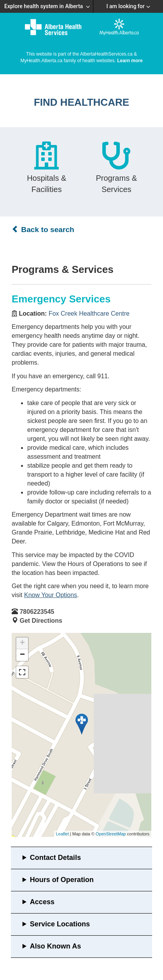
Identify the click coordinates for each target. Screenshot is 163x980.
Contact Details (55, 858)
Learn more (130, 61)
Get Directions (41, 621)
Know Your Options (51, 595)
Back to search (43, 229)
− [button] (22, 655)
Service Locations (60, 924)
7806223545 (37, 612)
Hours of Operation (62, 880)
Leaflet (62, 834)
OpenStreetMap (111, 834)
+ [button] (22, 643)
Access (42, 902)
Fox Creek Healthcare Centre (89, 314)
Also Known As (55, 946)
